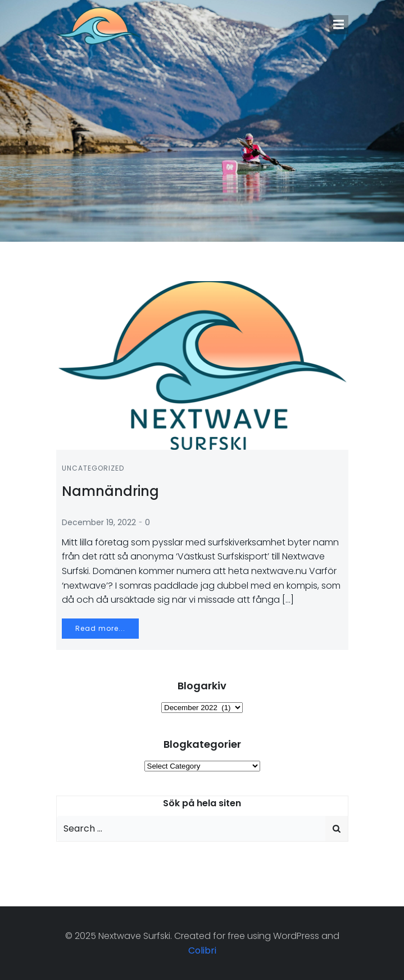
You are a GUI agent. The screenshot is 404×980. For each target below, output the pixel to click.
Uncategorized (93, 468)
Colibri (202, 950)
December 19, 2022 (99, 522)
